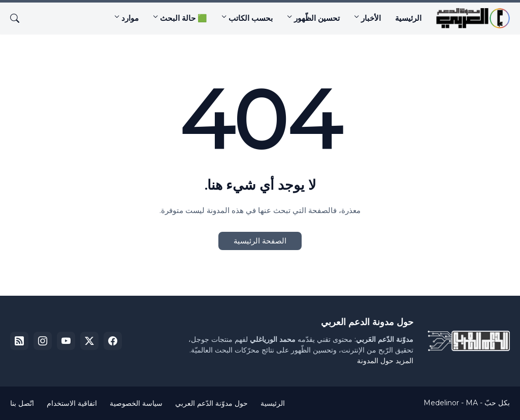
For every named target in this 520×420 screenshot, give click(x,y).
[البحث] (19, 18)
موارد (130, 18)
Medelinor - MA (451, 403)
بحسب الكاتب (251, 18)
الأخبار (371, 18)
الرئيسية (408, 18)
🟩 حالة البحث (184, 18)
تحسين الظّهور (317, 18)
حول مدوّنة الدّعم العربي (212, 403)
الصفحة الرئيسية (260, 241)
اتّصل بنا (22, 403)
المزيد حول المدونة (385, 361)
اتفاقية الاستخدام (72, 403)
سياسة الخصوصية (136, 403)
